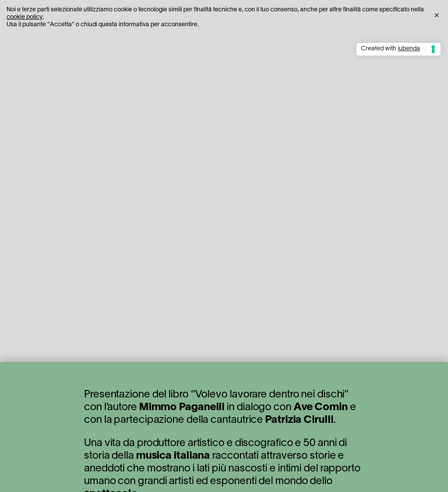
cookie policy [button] (25, 17)
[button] (437, 14)
